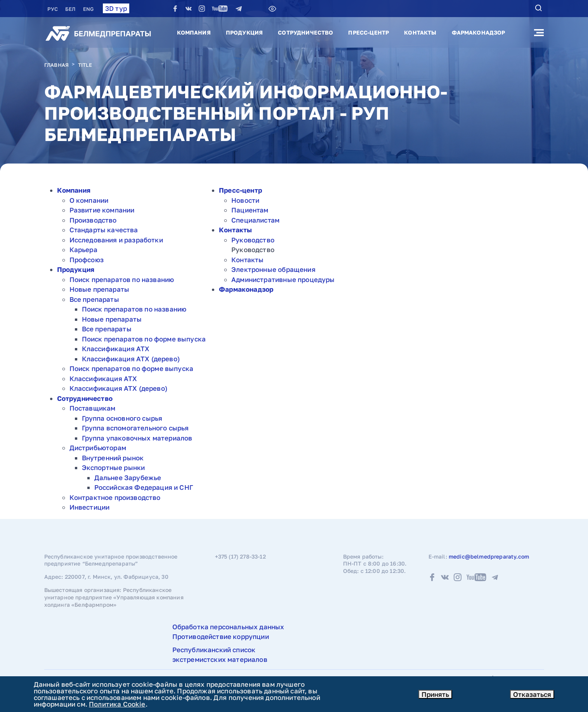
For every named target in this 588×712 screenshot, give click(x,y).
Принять (435, 694)
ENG (88, 9)
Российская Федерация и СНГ (144, 487)
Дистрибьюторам (98, 448)
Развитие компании (102, 210)
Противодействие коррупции (221, 636)
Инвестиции (90, 507)
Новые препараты (100, 289)
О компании (89, 200)
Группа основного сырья (122, 418)
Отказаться (532, 694)
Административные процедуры (283, 279)
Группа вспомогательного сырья (135, 428)
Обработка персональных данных (228, 627)
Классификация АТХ (116, 349)
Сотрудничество (305, 32)
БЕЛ (71, 9)
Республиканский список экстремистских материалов (220, 655)
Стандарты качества (104, 230)
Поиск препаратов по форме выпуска (144, 339)
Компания (194, 32)
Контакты (420, 32)
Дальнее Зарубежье (128, 478)
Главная (57, 65)
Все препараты (94, 299)
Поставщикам (93, 408)
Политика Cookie (117, 704)
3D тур (116, 8)
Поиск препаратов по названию (122, 279)
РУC (53, 9)
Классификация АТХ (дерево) (131, 359)
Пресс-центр (369, 32)
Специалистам (255, 220)
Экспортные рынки (114, 467)
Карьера (83, 250)
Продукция (244, 32)
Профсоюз (87, 260)
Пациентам (250, 210)
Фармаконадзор (479, 32)
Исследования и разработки (116, 240)
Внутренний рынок (113, 458)
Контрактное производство (115, 497)
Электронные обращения (273, 269)
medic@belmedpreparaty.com (489, 556)
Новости (245, 200)
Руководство (253, 240)
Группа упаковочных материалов (137, 438)
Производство (93, 220)
